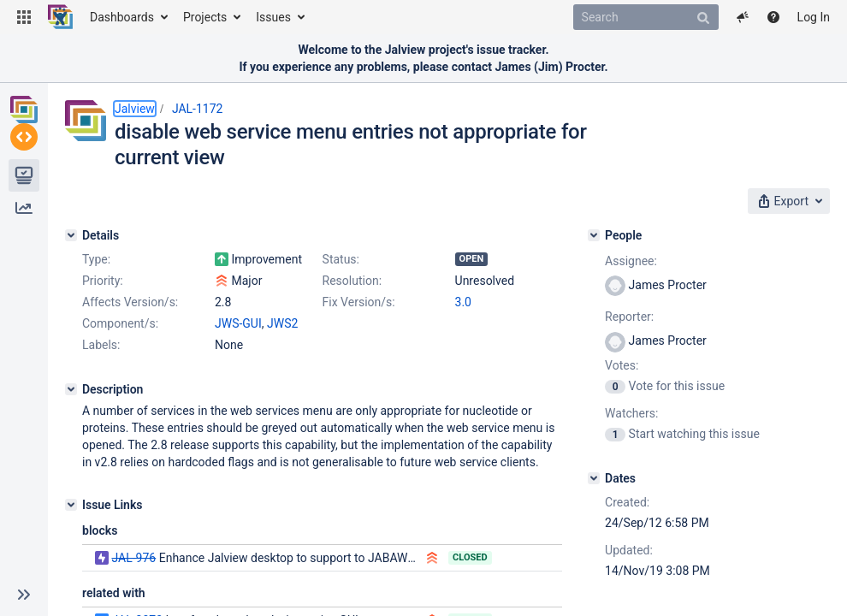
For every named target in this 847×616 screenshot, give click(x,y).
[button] (24, 17)
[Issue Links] (71, 505)
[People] (594, 235)
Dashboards (122, 17)
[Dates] (594, 478)
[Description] (71, 389)
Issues (273, 17)
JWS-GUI (238, 323)
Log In (814, 17)
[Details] (71, 235)
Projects (205, 17)
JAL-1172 (198, 109)
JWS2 (282, 323)
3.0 (463, 302)
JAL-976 (133, 558)
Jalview (135, 109)
